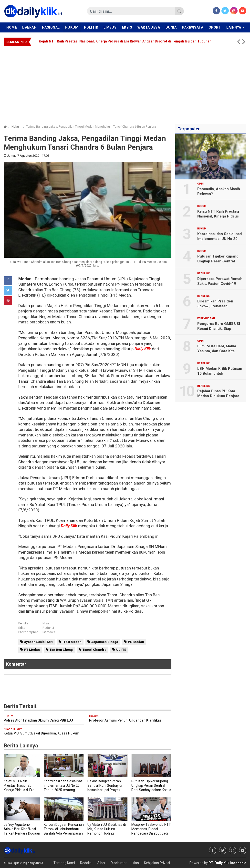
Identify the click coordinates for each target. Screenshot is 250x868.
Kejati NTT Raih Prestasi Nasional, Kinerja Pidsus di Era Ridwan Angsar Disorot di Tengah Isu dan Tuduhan (125, 41)
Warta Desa (149, 27)
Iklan (135, 863)
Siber (101, 863)
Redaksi (48, 628)
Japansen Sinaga (105, 642)
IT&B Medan (72, 642)
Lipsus (110, 27)
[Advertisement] (125, 83)
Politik (91, 27)
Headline (203, 274)
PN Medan (136, 642)
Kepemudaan (206, 319)
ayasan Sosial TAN (38, 642)
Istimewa (49, 632)
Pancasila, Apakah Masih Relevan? (219, 191)
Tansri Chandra (94, 650)
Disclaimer (119, 863)
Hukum (72, 27)
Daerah (29, 27)
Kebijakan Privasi (157, 863)
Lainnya (234, 27)
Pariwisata (193, 27)
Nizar (46, 623)
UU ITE (121, 650)
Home (12, 27)
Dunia (171, 27)
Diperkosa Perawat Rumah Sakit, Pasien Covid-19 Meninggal (220, 284)
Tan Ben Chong (61, 650)
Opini (201, 184)
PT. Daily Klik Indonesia (227, 863)
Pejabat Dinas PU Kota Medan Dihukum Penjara (218, 393)
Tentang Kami (64, 863)
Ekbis (127, 27)
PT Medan (32, 650)
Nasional (51, 27)
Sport (215, 27)
